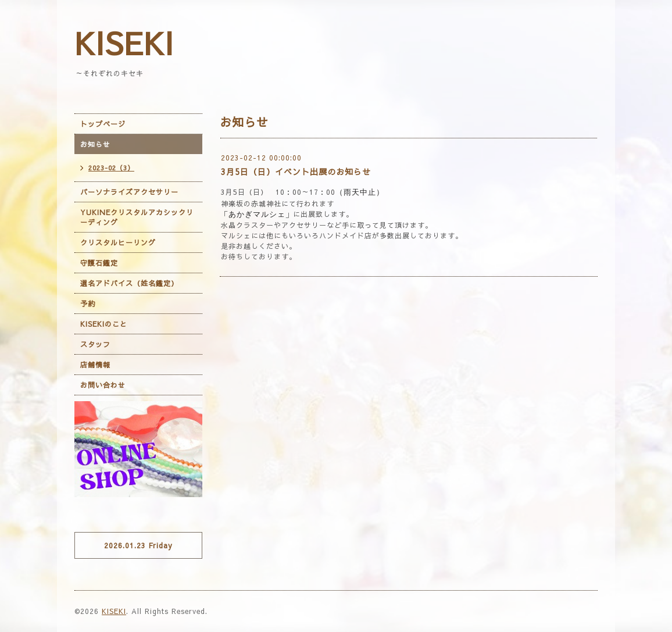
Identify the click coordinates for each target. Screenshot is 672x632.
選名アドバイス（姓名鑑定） (129, 283)
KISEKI (124, 42)
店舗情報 (95, 365)
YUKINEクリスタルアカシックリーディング (137, 217)
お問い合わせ (103, 385)
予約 (88, 303)
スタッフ (95, 344)
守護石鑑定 (99, 263)
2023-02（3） (111, 168)
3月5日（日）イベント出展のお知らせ (296, 172)
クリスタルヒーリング (118, 242)
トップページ (103, 124)
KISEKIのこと (104, 324)
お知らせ (95, 144)
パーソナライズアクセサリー (129, 192)
